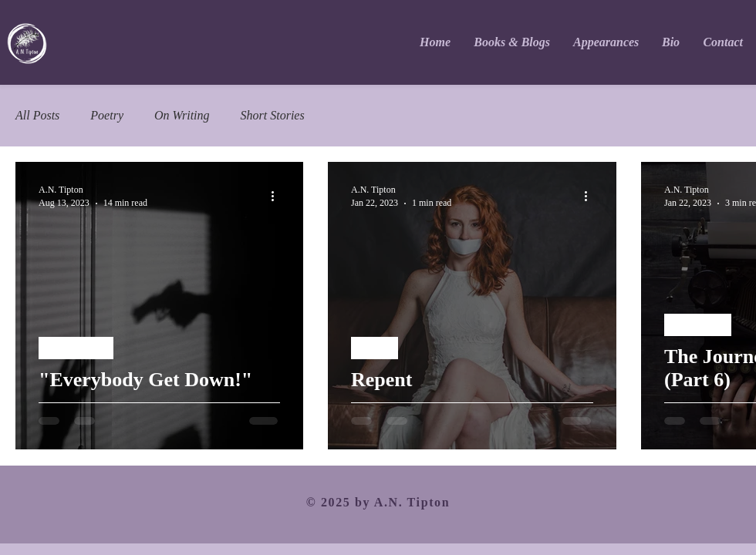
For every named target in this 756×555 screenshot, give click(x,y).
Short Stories (273, 115)
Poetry (107, 115)
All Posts (37, 115)
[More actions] (278, 196)
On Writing (182, 115)
